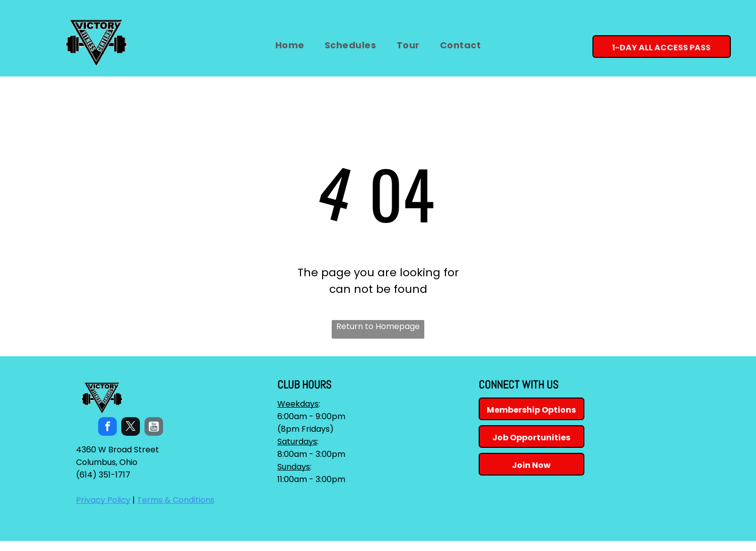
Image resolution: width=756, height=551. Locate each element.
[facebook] (107, 428)
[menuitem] (290, 45)
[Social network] (154, 428)
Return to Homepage (378, 326)
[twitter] (131, 428)
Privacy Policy (103, 500)
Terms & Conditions (176, 500)
